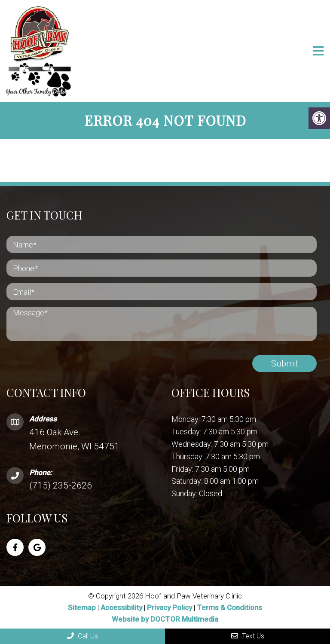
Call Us (82, 636)
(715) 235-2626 (61, 485)
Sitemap (82, 607)
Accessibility (121, 607)
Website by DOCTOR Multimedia (165, 619)
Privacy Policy (170, 607)
